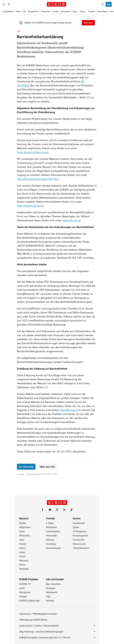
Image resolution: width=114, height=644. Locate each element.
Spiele (76, 527)
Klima (22, 565)
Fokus (22, 548)
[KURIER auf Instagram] (57, 510)
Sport (75, 11)
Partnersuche (79, 544)
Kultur (83, 11)
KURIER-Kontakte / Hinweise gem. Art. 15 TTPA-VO (45, 637)
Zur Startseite (26, 467)
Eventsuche (79, 540)
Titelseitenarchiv (81, 548)
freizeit (23, 544)
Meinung (24, 560)
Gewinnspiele (53, 531)
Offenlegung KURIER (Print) (33, 620)
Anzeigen (51, 588)
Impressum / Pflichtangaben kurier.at (38, 614)
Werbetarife (52, 592)
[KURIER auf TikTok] (71, 510)
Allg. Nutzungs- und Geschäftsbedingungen (41, 632)
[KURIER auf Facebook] (43, 510)
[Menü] (4, 4)
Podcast (50, 540)
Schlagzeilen (8, 11)
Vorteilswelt (79, 523)
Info (19, 31)
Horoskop (51, 544)
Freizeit (91, 11)
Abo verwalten (53, 584)
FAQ (48, 596)
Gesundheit (102, 11)
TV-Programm (80, 531)
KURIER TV (25, 584)
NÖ (24, 11)
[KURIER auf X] (64, 510)
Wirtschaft (66, 11)
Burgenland (33, 11)
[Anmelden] (103, 4)
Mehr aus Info (47, 467)
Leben (22, 552)
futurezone (25, 592)
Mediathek (51, 527)
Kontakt (50, 601)
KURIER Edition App (29, 601)
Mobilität (24, 569)
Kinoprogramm (80, 536)
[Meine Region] (9, 4)
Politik (56, 11)
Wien (18, 11)
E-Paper (50, 523)
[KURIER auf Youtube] (50, 510)
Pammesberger (54, 548)
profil (22, 588)
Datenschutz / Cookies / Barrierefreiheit (39, 626)
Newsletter (52, 536)
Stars (22, 540)
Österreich (46, 11)
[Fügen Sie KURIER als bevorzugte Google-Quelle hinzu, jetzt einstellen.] (57, 23)
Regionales (25, 527)
